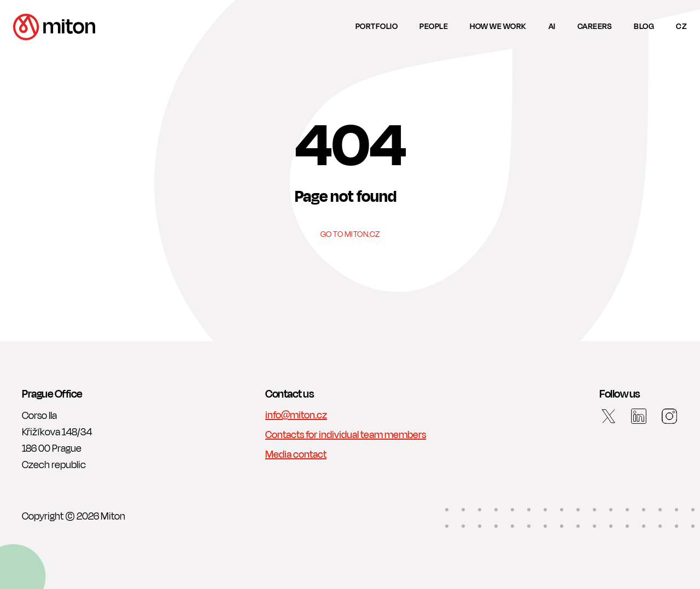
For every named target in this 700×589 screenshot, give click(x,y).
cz (681, 27)
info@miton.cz (296, 415)
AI (552, 27)
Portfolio (377, 27)
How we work (498, 27)
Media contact (296, 454)
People (434, 27)
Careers (595, 27)
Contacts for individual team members (346, 435)
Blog (644, 27)
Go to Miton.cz (350, 235)
